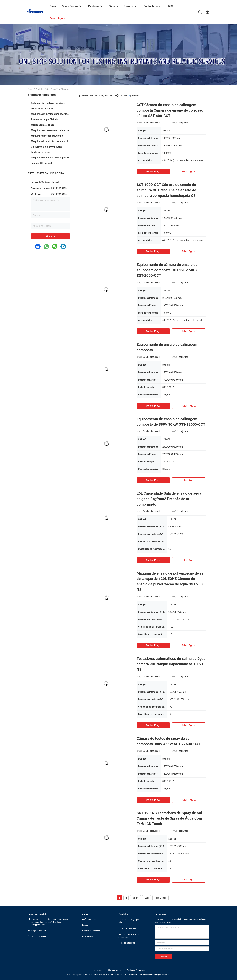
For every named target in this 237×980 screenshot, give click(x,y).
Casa (30, 89)
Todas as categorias (127, 943)
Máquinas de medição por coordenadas (50, 114)
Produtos (40, 89)
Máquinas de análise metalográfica (50, 158)
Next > (135, 898)
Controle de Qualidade (91, 931)
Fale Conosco (88, 937)
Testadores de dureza (43, 109)
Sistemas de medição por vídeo (48, 103)
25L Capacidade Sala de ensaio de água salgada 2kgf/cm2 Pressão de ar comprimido (169, 499)
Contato (51, 236)
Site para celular (115, 970)
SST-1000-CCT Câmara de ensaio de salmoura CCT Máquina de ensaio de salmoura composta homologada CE (166, 190)
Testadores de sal (41, 152)
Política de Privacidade (136, 970)
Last (147, 898)
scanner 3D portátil (41, 163)
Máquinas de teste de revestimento (50, 141)
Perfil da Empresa (89, 919)
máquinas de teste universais (47, 136)
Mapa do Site (97, 970)
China (170, 6)
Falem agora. (189, 172)
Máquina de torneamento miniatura (50, 130)
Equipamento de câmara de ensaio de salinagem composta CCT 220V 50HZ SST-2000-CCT (167, 270)
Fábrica (85, 925)
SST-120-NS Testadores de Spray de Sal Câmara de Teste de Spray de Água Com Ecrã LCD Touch (169, 818)
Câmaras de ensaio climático (47, 147)
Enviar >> (163, 957)
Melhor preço (153, 172)
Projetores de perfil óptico (45, 119)
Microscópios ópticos (43, 125)
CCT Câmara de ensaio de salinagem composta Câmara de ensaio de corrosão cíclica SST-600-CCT (170, 110)
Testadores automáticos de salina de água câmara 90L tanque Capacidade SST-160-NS (171, 664)
